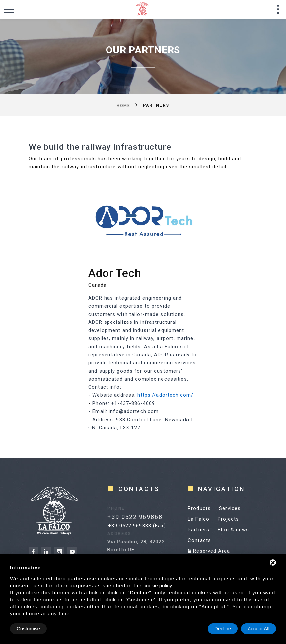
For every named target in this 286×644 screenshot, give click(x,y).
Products (199, 508)
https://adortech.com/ (165, 395)
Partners (199, 530)
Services (230, 508)
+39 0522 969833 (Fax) (137, 526)
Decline (223, 629)
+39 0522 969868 (132, 517)
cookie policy (158, 585)
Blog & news (233, 530)
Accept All (258, 629)
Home (123, 105)
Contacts (199, 540)
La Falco (199, 519)
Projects (228, 519)
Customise (28, 629)
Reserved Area (209, 551)
